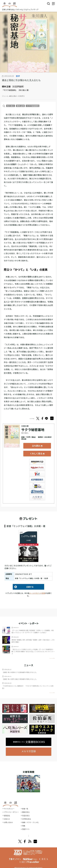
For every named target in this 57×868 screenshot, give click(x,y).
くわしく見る (36, 452)
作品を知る (27, 813)
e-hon (37, 483)
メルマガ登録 (29, 748)
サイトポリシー (10, 806)
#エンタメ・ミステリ (17, 96)
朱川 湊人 (11, 106)
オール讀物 (26, 833)
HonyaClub (37, 489)
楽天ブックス (37, 465)
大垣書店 (37, 495)
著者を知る (27, 809)
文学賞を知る (28, 816)
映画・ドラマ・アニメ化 (32, 820)
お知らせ (7, 816)
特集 (25, 823)
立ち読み (36, 445)
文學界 (14, 833)
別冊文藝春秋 (40, 833)
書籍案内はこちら (29, 739)
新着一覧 (27, 806)
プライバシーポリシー (12, 809)
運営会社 (7, 813)
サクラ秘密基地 (33, 106)
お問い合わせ (9, 820)
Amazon (37, 459)
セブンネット (37, 471)
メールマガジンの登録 (37, 590)
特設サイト (27, 826)
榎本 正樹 (6, 87)
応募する (23, 584)
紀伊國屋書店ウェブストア (37, 477)
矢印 (52, 655)
